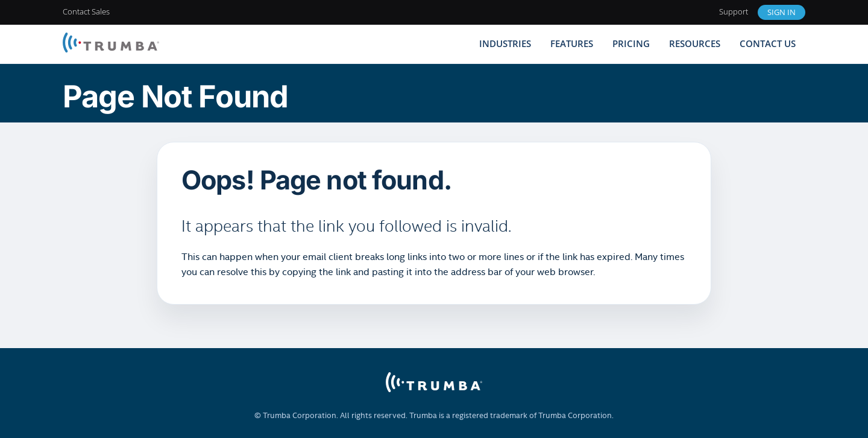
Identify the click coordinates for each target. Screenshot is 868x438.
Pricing (631, 43)
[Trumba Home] (111, 44)
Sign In (782, 12)
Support (734, 11)
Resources (695, 43)
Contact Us (768, 43)
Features (572, 43)
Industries (505, 43)
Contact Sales (86, 11)
